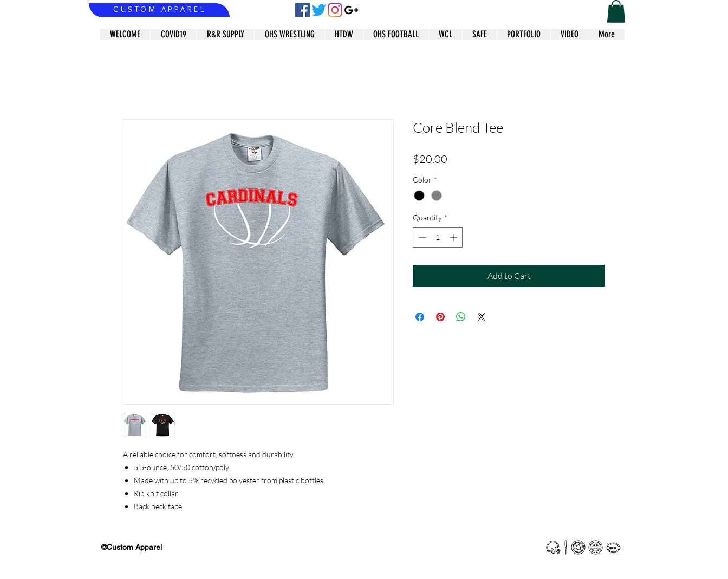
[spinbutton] (438, 238)
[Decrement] (421, 238)
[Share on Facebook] (420, 317)
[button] (616, 11)
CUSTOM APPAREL (160, 9)
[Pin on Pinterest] (440, 317)
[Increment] (454, 238)
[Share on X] (482, 317)
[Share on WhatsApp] (461, 317)
